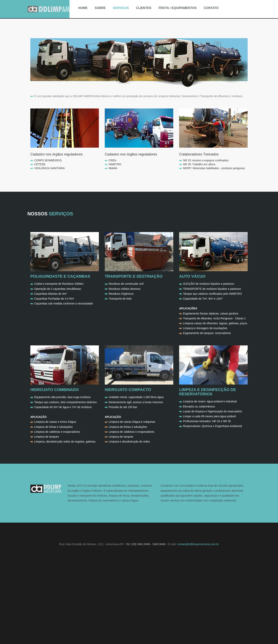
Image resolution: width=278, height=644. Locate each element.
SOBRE (100, 8)
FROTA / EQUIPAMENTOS (177, 8)
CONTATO (211, 8)
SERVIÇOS (121, 8)
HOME (83, 8)
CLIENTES (144, 8)
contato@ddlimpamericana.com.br (198, 544)
